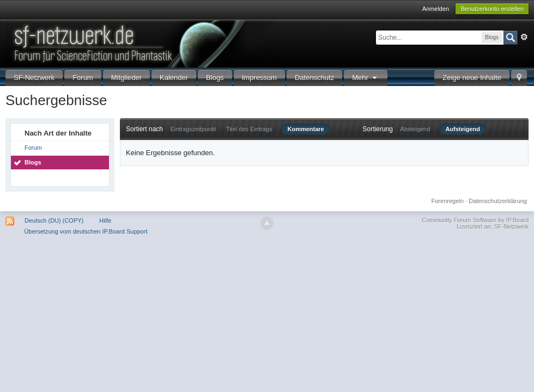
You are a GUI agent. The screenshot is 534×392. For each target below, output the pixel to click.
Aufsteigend (463, 129)
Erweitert (524, 37)
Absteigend (415, 129)
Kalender (174, 78)
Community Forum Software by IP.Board (475, 220)
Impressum (259, 78)
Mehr (366, 78)
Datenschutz (314, 78)
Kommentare (305, 129)
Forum (83, 78)
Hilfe (105, 220)
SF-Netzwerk (34, 78)
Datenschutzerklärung (498, 201)
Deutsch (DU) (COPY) (54, 220)
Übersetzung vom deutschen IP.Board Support (86, 231)
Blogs (215, 78)
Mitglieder (126, 78)
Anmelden (436, 9)
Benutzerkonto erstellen (492, 9)
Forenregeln (448, 201)
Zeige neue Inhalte (472, 78)
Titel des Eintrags (249, 129)
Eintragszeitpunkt (193, 129)
